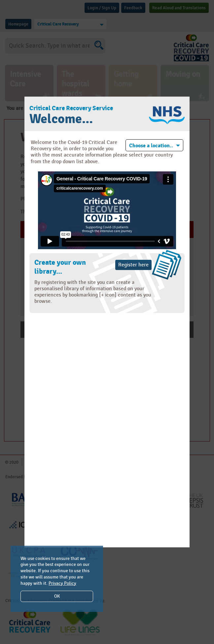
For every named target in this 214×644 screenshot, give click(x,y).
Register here (133, 265)
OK (57, 596)
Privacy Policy (62, 583)
